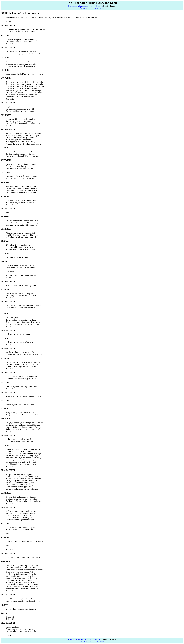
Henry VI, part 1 (96, 6)
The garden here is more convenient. (19, 42)
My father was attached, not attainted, (20, 474)
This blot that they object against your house (22, 566)
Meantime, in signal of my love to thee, (20, 576)
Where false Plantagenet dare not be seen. (21, 367)
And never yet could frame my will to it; (21, 64)
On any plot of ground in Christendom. (20, 451)
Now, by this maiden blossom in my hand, (21, 377)
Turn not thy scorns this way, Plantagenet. (21, 387)
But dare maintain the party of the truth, (21, 154)
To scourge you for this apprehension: (20, 487)
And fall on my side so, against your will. (21, 237)
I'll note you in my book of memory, (19, 485)
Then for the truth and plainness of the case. (22, 221)
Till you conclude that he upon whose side (21, 188)
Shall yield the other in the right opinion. (21, 193)
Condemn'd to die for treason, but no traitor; (22, 476)
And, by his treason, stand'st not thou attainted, (23, 458)
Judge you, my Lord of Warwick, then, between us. (25, 74)
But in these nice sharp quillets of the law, (21, 95)
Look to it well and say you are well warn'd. (22, 489)
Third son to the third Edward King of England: (24, 427)
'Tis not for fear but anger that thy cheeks (21, 320)
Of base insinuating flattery (16, 166)
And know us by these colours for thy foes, (22, 499)
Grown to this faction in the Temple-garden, (22, 585)
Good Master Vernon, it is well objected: (21, 201)
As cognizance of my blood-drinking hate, (21, 513)
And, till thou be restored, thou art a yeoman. (22, 464)
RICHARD (10, 22)
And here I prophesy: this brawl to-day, (20, 582)
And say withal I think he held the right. (21, 178)
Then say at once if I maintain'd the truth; (21, 52)
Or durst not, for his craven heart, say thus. (22, 441)
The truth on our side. (14, 310)
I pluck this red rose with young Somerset (21, 176)
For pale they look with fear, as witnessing (22, 308)
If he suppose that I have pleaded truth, (20, 142)
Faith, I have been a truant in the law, (20, 62)
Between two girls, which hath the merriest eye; (24, 90)
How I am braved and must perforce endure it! (23, 558)
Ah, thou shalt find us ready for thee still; (21, 497)
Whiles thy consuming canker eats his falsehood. (24, 354)
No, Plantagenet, (12, 318)
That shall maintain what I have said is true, (22, 364)
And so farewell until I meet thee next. (20, 530)
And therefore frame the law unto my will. (22, 66)
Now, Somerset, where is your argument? (21, 285)
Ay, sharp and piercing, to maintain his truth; (22, 352)
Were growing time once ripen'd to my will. (22, 480)
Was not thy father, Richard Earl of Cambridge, (23, 453)
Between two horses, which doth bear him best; (23, 88)
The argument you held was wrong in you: (22, 267)
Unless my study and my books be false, (21, 265)
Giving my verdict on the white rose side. (21, 225)
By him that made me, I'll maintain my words (23, 449)
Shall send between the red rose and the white (23, 587)
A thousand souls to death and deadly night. (22, 589)
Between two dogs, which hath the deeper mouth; (24, 84)
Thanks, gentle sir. (12, 627)
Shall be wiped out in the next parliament (21, 568)
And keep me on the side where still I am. (21, 249)
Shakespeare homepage (78, 6)
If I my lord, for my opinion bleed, (19, 245)
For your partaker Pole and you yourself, (21, 483)
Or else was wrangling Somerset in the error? (23, 54)
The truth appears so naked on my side (20, 109)
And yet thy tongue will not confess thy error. (23, 324)
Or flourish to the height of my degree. (20, 520)
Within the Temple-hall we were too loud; (21, 40)
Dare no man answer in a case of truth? (20, 32)
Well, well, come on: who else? (17, 257)
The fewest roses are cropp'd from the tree (21, 191)
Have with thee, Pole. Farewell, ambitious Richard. (25, 542)
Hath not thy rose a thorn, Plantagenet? (20, 342)
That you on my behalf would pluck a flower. (23, 601)
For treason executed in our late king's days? (22, 456)
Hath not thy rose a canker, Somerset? (20, 334)
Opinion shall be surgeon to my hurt (19, 247)
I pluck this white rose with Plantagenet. (21, 168)
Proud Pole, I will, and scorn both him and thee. (24, 397)
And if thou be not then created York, (20, 572)
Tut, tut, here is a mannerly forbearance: (21, 107)
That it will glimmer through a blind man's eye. (23, 123)
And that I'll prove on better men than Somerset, (24, 478)
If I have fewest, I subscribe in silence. (20, 203)
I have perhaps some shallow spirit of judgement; (24, 93)
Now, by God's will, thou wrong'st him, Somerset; (24, 423)
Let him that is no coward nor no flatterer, (21, 152)
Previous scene (87, 8)
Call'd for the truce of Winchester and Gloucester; (24, 570)
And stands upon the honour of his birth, (21, 140)
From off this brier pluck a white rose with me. (23, 144)
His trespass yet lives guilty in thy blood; (21, 462)
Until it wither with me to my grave (19, 517)
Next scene (99, 8)
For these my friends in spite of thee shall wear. (23, 501)
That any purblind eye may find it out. (20, 111)
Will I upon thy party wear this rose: (19, 580)
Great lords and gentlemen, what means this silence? (25, 29)
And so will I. (11, 617)
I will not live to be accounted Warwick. (21, 574)
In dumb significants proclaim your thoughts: (23, 135)
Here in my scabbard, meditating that (20, 293)
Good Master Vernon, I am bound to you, (21, 599)
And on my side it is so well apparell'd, (20, 119)
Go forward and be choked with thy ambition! (23, 528)
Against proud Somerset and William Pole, (22, 578)
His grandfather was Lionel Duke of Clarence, (23, 425)
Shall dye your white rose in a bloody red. (21, 296)
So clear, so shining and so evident (19, 121)
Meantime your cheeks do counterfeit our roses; (24, 306)
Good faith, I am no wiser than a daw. (20, 97)
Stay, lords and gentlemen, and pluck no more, (23, 186)
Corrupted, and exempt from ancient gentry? (22, 460)
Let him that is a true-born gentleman (20, 138)
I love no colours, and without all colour (21, 164)
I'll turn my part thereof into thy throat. (20, 405)
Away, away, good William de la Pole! (20, 413)
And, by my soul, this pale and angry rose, (22, 511)
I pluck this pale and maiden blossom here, (22, 223)
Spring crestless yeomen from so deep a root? (23, 429)
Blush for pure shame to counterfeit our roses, (23, 322)
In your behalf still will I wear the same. (21, 609)
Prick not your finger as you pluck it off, (21, 233)
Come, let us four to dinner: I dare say (20, 629)
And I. (8, 213)
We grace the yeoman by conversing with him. (23, 415)
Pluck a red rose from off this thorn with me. (22, 156)
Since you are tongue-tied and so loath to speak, (24, 133)
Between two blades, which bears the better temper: (25, 86)
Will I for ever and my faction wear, (19, 515)
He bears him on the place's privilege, (20, 439)
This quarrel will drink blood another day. (21, 631)
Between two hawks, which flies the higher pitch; (24, 82)
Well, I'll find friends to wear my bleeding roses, (24, 362)
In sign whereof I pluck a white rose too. (21, 275)
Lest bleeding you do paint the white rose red (23, 235)
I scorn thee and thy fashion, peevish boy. (21, 379)
